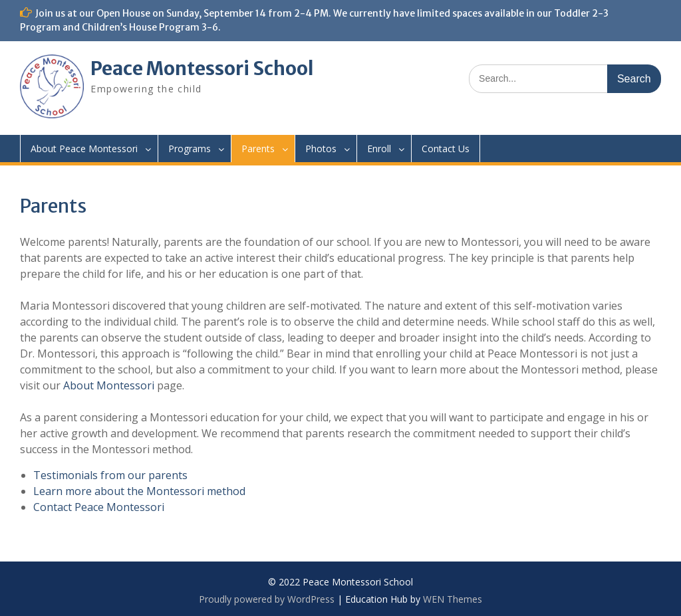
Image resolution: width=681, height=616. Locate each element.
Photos (321, 149)
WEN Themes (453, 599)
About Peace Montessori (84, 149)
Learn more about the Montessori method (139, 491)
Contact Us (446, 149)
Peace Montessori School (202, 68)
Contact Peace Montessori (99, 507)
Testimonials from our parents (110, 475)
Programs (190, 149)
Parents (258, 149)
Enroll (379, 149)
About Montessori (109, 385)
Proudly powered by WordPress (267, 599)
